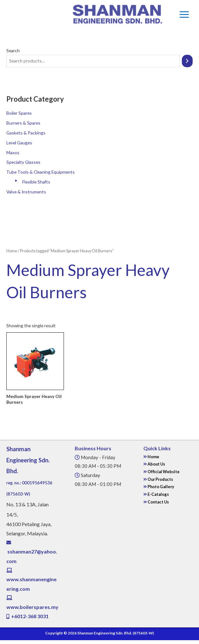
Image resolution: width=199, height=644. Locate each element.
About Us (156, 464)
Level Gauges (19, 143)
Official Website (164, 472)
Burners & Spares (23, 123)
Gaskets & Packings (26, 133)
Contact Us (158, 502)
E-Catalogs (158, 494)
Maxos (13, 152)
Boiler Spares (19, 113)
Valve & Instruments (26, 192)
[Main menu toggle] (184, 14)
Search (13, 51)
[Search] (187, 61)
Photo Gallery (161, 487)
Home (12, 251)
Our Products (160, 479)
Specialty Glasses (23, 162)
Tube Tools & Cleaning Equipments (41, 172)
